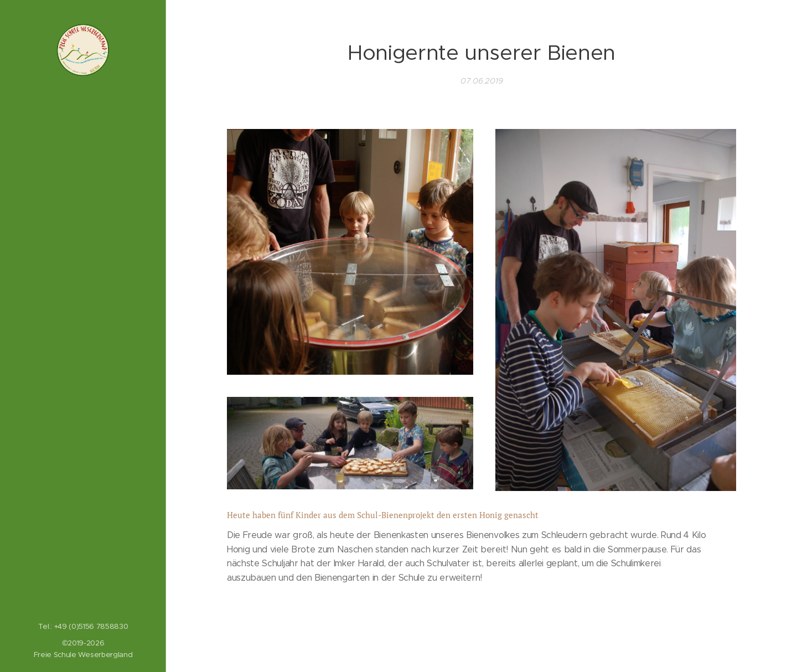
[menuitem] (83, 262)
